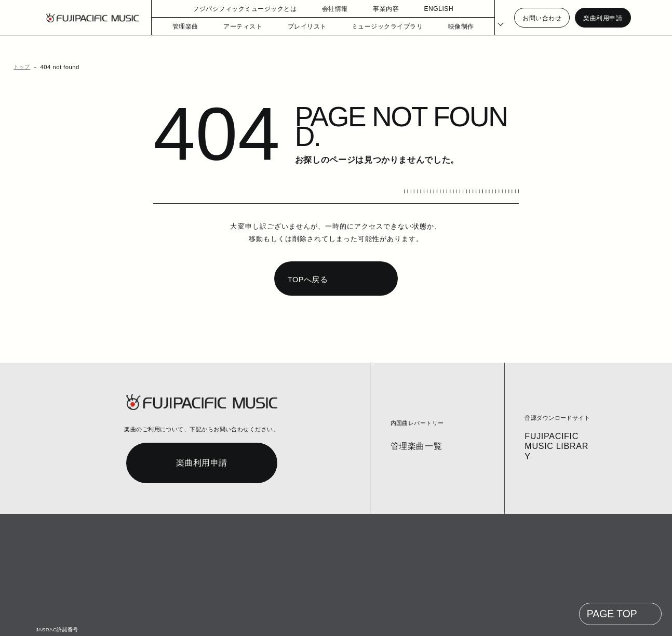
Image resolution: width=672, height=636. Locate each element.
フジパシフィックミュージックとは (236, 9)
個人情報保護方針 (204, 621)
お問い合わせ (542, 18)
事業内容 (370, 9)
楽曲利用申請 (603, 18)
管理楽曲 (185, 27)
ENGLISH (422, 9)
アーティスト (239, 27)
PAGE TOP (613, 594)
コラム (122, 621)
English (327, 621)
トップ (21, 67)
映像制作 (441, 27)
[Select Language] (495, 18)
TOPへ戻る (307, 260)
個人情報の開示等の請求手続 (271, 621)
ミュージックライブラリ (372, 27)
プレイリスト (298, 27)
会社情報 (319, 9)
